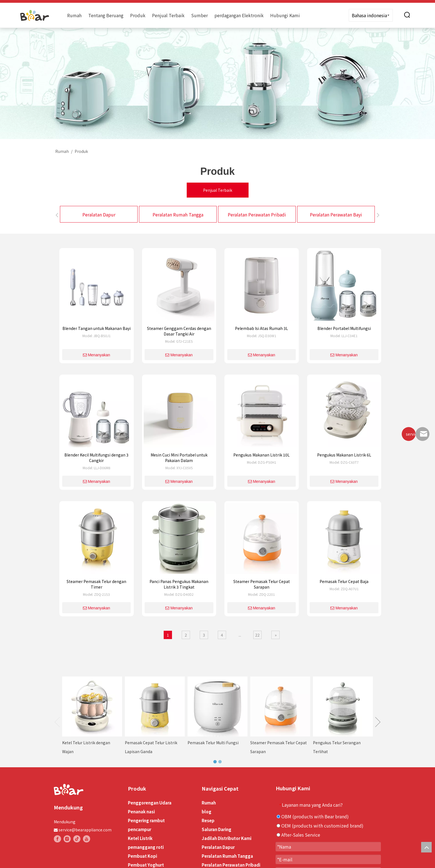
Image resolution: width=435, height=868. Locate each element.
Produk (138, 15)
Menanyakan (97, 355)
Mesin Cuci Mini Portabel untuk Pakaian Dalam (179, 458)
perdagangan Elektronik (239, 15)
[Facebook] (57, 839)
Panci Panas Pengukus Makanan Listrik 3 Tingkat (179, 584)
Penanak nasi (141, 812)
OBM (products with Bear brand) (313, 816)
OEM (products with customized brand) (320, 826)
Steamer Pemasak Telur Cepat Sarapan (262, 584)
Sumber (199, 15)
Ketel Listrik (140, 838)
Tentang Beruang (106, 15)
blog (207, 812)
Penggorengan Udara (150, 803)
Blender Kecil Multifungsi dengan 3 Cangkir (96, 458)
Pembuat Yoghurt (146, 865)
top (426, 847)
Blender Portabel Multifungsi (344, 328)
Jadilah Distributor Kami (227, 838)
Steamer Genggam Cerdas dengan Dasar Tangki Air (179, 331)
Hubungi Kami (285, 15)
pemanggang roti (146, 847)
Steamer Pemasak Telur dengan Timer (96, 584)
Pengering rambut (146, 820)
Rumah (74, 15)
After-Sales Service (298, 835)
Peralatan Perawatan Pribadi (257, 215)
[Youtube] (87, 839)
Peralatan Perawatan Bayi (336, 215)
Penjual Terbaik (168, 15)
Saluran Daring (217, 829)
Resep (208, 820)
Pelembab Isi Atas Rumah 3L (261, 328)
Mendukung (65, 822)
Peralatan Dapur (99, 215)
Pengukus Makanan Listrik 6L (344, 455)
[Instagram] (67, 839)
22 (257, 635)
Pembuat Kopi (142, 856)
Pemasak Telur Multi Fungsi (213, 743)
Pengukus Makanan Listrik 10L (261, 455)
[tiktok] (77, 839)
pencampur (140, 829)
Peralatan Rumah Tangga (178, 215)
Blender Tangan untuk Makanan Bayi (97, 328)
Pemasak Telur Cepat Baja (344, 581)
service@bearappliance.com (85, 830)
